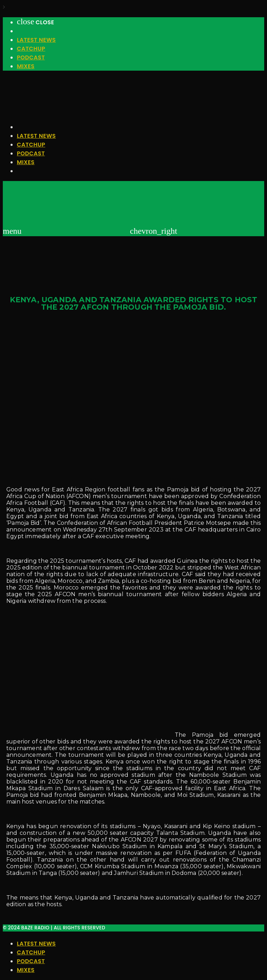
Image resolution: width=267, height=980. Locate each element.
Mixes (26, 66)
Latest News (36, 40)
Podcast (31, 57)
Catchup (31, 49)
